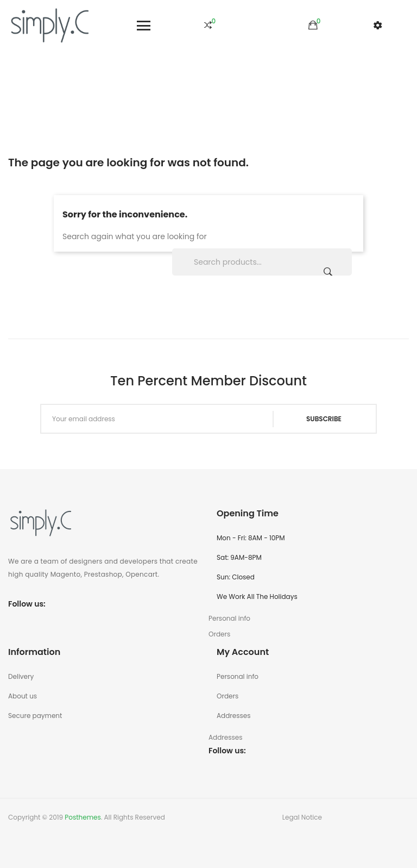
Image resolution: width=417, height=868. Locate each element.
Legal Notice (302, 817)
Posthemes (83, 817)
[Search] (262, 262)
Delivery (21, 676)
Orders (228, 696)
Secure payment (35, 716)
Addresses (233, 716)
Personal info (238, 676)
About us (23, 696)
